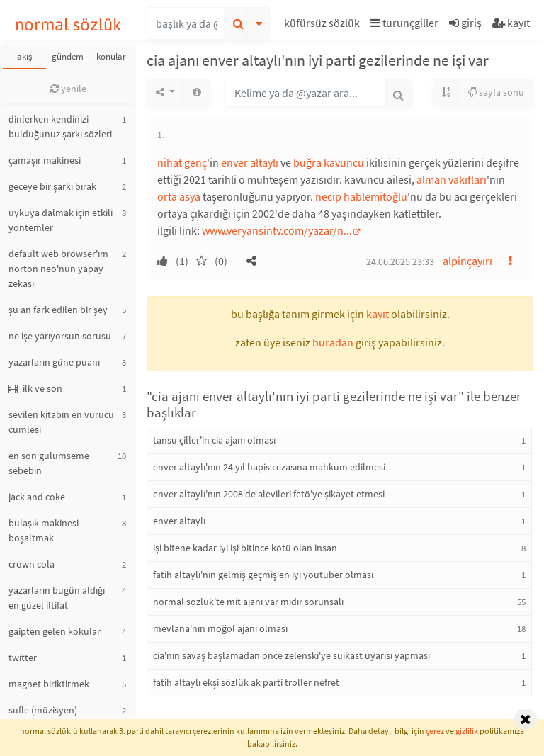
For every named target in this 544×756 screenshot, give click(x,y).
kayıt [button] (378, 314)
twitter (23, 658)
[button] (324, 25)
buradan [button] (333, 342)
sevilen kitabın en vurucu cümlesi (61, 422)
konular (111, 56)
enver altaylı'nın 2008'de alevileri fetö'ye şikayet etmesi (269, 494)
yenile (68, 89)
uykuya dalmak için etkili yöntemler (61, 220)
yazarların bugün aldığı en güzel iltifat (57, 598)
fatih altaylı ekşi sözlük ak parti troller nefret (246, 682)
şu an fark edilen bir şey (58, 310)
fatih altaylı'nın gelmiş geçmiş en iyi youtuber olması (263, 575)
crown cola (32, 564)
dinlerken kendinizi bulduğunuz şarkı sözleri (60, 126)
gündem (68, 56)
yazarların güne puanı (54, 362)
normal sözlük (68, 24)
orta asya (179, 196)
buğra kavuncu (329, 162)
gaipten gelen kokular (55, 631)
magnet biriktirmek (49, 684)
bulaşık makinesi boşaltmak (44, 530)
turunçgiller (404, 23)
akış (24, 56)
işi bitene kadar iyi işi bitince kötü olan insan (245, 548)
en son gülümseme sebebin (49, 463)
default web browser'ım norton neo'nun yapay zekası (58, 269)
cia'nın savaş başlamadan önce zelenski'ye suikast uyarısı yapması (291, 655)
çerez (435, 731)
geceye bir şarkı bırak (52, 186)
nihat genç (182, 162)
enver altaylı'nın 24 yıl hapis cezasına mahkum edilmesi (269, 467)
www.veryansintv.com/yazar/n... (277, 230)
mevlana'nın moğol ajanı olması (220, 628)
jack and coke (37, 497)
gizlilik (467, 731)
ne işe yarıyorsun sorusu (60, 336)
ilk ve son (35, 388)
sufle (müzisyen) (43, 710)
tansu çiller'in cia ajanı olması (214, 440)
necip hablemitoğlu (361, 196)
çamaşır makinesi (45, 160)
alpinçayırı (467, 261)
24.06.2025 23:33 (400, 261)
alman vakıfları (452, 179)
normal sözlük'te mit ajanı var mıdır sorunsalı (248, 602)
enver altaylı (250, 162)
